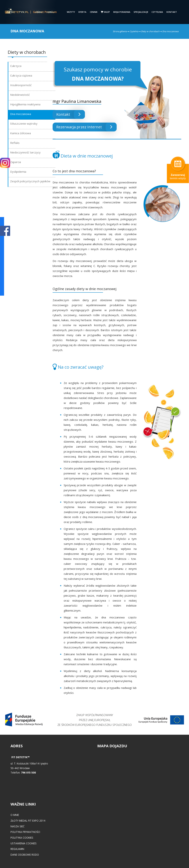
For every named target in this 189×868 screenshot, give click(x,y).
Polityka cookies (22, 838)
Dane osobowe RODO (25, 855)
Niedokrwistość (20, 95)
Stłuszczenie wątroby (24, 123)
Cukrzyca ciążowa (21, 75)
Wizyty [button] (71, 12)
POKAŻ (5, 231)
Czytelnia (134, 31)
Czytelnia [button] (157, 12)
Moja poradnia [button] (122, 12)
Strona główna (120, 31)
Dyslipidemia (18, 172)
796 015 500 (28, 773)
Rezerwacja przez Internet (86, 127)
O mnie (15, 815)
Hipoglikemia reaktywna (25, 104)
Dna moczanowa (21, 114)
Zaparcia (16, 162)
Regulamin (17, 849)
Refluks (15, 143)
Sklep (105, 12)
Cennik (94, 12)
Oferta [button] (82, 12)
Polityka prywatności (25, 832)
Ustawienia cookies (24, 843)
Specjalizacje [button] (141, 12)
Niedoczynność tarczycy (25, 152)
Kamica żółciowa (20, 133)
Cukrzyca (16, 66)
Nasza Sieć (18, 826)
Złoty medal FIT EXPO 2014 (28, 821)
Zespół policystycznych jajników (30, 181)
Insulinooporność (21, 85)
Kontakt (172, 12)
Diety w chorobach (150, 31)
